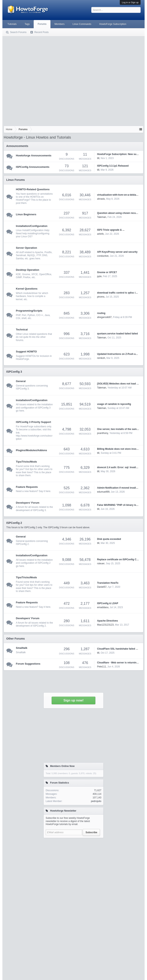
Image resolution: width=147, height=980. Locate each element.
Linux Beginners (26, 214)
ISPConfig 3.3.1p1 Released (113, 166)
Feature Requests (27, 487)
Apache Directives (108, 621)
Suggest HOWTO (26, 352)
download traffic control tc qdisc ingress (120, 293)
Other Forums (16, 639)
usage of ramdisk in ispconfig (114, 404)
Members (59, 24)
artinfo (100, 234)
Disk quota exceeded (109, 539)
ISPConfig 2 (14, 523)
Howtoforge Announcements (34, 155)
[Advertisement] (42, 80)
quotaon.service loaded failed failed (117, 334)
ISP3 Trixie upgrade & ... (111, 230)
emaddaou (103, 607)
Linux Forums (16, 180)
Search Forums (18, 32)
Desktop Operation (27, 270)
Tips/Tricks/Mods (26, 462)
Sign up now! (73, 700)
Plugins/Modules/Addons (31, 450)
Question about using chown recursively (120, 213)
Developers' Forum (28, 503)
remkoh (101, 358)
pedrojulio (96, 801)
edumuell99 (103, 492)
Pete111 (102, 667)
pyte (99, 276)
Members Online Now (62, 766)
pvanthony (103, 433)
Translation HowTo (108, 583)
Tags (27, 24)
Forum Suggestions (28, 664)
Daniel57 (102, 587)
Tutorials (12, 24)
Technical (22, 330)
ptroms (101, 297)
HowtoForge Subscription (113, 24)
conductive (103, 256)
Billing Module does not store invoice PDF (121, 449)
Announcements (17, 146)
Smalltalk (22, 648)
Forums (42, 24)
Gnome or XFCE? (107, 272)
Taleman (102, 217)
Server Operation (26, 248)
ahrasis (101, 199)
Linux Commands (82, 24)
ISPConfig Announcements (33, 167)
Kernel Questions (27, 289)
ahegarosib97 (104, 317)
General (21, 381)
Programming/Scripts (29, 311)
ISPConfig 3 (14, 372)
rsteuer (101, 563)
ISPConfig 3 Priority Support (33, 422)
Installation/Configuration (32, 226)
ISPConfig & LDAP (108, 603)
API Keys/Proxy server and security (117, 252)
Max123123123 (105, 625)
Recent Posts (41, 32)
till (98, 158)
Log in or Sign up (130, 2)
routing (101, 313)
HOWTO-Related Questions (33, 189)
